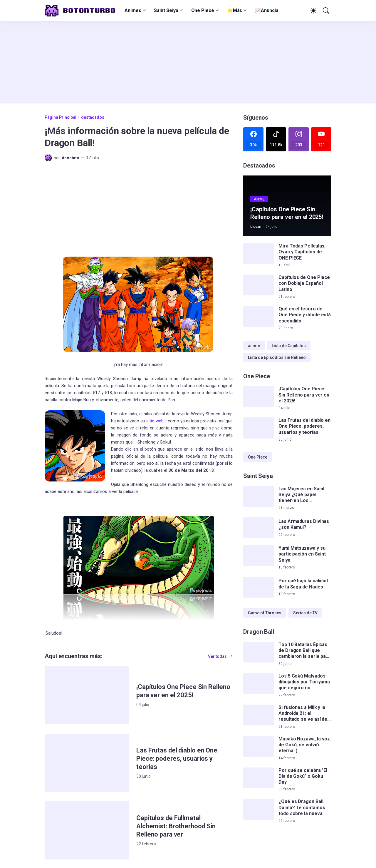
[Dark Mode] (313, 11)
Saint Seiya (166, 10)
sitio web (155, 421)
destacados (93, 117)
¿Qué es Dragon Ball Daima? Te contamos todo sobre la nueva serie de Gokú (302, 808)
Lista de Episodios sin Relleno (277, 357)
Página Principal (61, 117)
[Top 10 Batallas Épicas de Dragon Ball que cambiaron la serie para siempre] (258, 652)
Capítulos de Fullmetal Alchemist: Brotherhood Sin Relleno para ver (176, 826)
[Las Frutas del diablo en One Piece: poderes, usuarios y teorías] (87, 763)
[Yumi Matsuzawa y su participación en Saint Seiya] (258, 556)
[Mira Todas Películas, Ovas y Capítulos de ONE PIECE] (258, 254)
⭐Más (235, 10)
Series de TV (305, 613)
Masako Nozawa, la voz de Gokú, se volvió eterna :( (304, 745)
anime (254, 346)
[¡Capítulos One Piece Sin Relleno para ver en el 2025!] (87, 695)
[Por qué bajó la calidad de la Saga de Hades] (258, 587)
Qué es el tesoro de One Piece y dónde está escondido (305, 315)
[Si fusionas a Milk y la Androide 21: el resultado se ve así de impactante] (258, 715)
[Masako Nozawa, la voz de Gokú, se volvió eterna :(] (258, 747)
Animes (133, 10)
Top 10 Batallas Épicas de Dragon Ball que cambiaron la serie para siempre (304, 651)
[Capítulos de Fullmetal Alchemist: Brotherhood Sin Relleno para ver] (87, 830)
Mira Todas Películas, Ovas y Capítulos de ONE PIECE (302, 252)
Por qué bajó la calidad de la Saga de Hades (303, 584)
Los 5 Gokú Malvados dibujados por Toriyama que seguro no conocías (304, 682)
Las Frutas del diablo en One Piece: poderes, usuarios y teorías (177, 759)
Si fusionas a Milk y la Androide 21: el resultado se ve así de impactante (303, 714)
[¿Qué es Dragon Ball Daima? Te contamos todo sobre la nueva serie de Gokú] (258, 809)
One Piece (203, 10)
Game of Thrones (265, 613)
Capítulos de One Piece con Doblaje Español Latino (304, 283)
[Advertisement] (188, 62)
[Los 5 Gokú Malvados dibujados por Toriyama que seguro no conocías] (258, 684)
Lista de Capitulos (289, 346)
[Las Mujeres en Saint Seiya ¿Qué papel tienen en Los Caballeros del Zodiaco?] (258, 496)
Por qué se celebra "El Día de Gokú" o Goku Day (303, 776)
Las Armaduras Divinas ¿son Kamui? (304, 524)
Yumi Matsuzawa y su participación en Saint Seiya (302, 554)
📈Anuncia (267, 10)
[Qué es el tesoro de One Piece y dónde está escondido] (258, 317)
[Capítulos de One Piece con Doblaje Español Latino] (258, 285)
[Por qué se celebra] (258, 778)
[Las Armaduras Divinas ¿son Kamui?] (258, 528)
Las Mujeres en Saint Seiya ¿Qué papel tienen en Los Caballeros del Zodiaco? (302, 495)
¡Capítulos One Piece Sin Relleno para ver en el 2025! (183, 691)
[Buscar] (325, 11)
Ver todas (217, 656)
